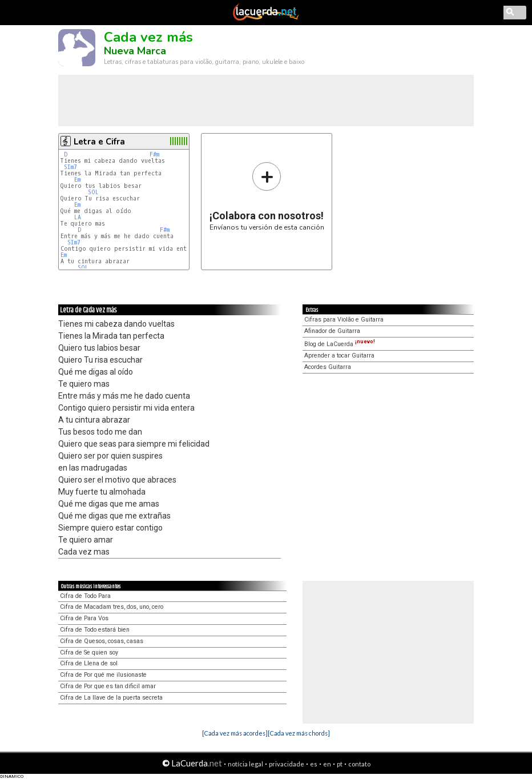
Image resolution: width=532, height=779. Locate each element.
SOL (93, 192)
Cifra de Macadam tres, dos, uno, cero (112, 607)
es (314, 764)
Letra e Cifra (99, 142)
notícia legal (245, 764)
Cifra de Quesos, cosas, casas (102, 641)
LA (78, 217)
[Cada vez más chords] (299, 733)
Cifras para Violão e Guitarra (344, 320)
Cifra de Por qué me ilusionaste (103, 675)
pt (340, 764)
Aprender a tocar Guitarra (339, 356)
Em (77, 180)
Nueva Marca (135, 51)
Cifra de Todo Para (85, 596)
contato (359, 764)
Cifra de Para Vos (84, 618)
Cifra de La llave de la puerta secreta (111, 698)
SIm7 (70, 167)
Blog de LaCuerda (340, 344)
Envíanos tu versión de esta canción (267, 196)
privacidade (287, 764)
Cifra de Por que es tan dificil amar (108, 686)
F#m (154, 154)
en (327, 764)
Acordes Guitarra (328, 367)
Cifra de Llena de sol (89, 663)
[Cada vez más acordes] (235, 733)
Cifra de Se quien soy (89, 652)
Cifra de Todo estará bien (95, 630)
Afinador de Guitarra (332, 331)
